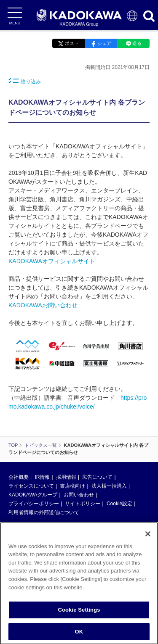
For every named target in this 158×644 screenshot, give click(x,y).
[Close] (148, 536)
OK (79, 634)
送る (137, 43)
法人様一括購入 (109, 486)
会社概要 (19, 477)
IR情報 (42, 477)
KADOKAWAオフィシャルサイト (52, 261)
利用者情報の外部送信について (44, 512)
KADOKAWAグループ (33, 495)
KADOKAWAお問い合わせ (43, 305)
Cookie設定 (119, 504)
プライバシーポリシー (34, 504)
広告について (97, 477)
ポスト (72, 43)
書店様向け (72, 486)
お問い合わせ (79, 495)
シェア (104, 43)
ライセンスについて (31, 486)
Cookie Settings (79, 612)
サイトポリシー (83, 504)
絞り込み (25, 81)
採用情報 (66, 477)
